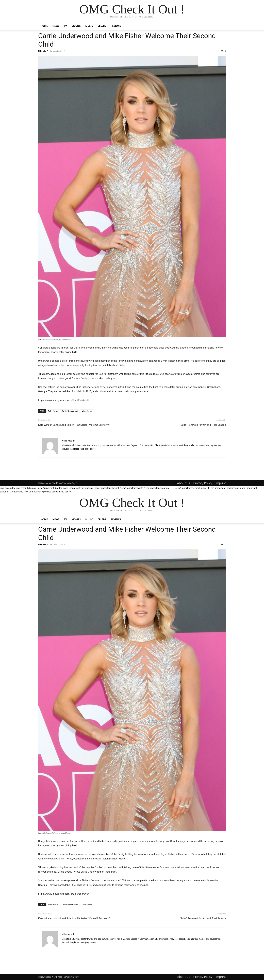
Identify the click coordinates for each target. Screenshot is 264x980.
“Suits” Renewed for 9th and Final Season (203, 425)
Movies (76, 26)
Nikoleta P (43, 51)
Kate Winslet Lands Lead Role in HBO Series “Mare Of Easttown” (74, 425)
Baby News (53, 411)
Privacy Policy (203, 483)
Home (44, 26)
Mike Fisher (87, 411)
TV (65, 26)
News (56, 26)
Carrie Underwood (70, 411)
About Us (184, 483)
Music (89, 26)
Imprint (221, 483)
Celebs (102, 26)
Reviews (116, 26)
